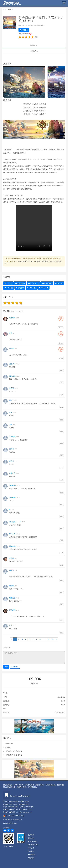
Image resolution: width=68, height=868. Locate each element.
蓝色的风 (12, 610)
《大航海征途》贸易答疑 (14, 751)
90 (53, 639)
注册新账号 (15, 667)
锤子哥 (12, 570)
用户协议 (31, 835)
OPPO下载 (43, 288)
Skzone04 (13, 485)
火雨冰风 (12, 364)
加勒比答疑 (9, 744)
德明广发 (12, 473)
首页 (5, 10)
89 (48, 639)
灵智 (11, 625)
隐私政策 (31, 838)
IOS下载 (8, 283)
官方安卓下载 (34, 283)
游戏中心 (11, 10)
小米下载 (9, 288)
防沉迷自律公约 (33, 845)
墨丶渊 (12, 348)
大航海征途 (32, 855)
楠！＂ (12, 400)
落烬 (11, 412)
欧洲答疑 (8, 747)
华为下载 (20, 288)
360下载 (59, 283)
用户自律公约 (32, 841)
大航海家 (31, 858)
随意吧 (12, 586)
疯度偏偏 (12, 598)
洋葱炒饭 (12, 318)
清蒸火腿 (12, 376)
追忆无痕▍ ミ (15, 522)
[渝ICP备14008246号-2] (27, 807)
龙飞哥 (12, 388)
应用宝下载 (47, 283)
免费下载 (24, 30)
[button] (6, 80)
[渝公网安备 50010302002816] (13, 816)
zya (10, 425)
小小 (11, 333)
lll (10, 510)
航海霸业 (31, 851)
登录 (6, 667)
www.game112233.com (26, 261)
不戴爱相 (12, 437)
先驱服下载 (20, 283)
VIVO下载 (31, 288)
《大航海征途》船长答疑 (14, 755)
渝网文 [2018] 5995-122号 (11, 807)
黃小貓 (12, 558)
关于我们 (31, 848)
